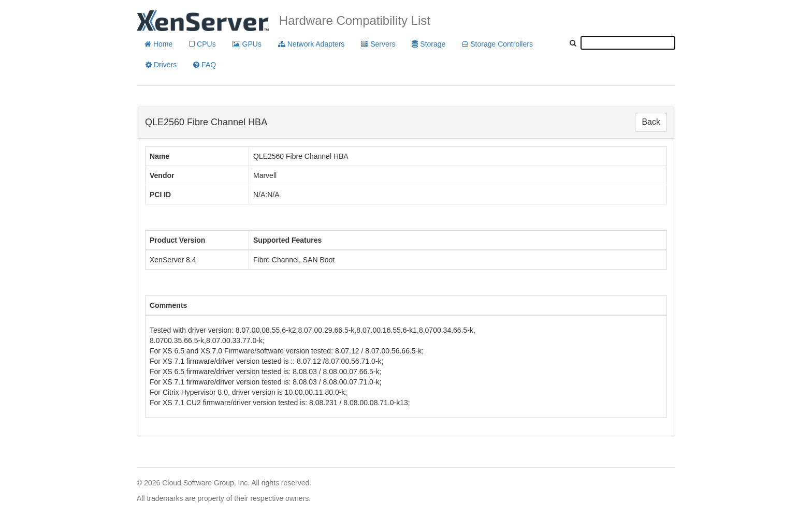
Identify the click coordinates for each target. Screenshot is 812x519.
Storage (429, 44)
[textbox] (628, 43)
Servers (378, 44)
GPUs (247, 44)
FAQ (205, 65)
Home (158, 44)
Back (651, 122)
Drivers (161, 65)
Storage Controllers (497, 44)
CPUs (202, 44)
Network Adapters (311, 44)
